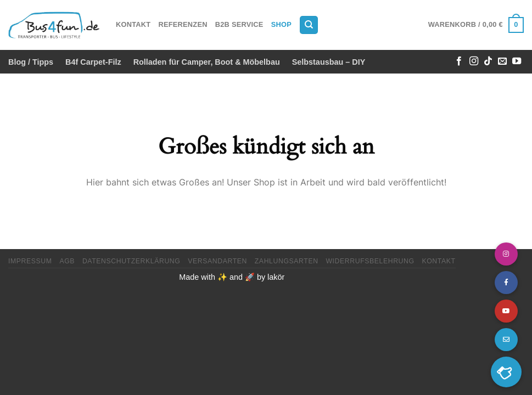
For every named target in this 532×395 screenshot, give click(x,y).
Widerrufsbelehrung (370, 261)
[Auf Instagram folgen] (474, 61)
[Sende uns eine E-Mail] (502, 61)
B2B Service (239, 24)
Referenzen (183, 24)
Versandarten (217, 261)
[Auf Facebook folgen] (459, 61)
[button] (506, 372)
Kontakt (133, 24)
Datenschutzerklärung (131, 261)
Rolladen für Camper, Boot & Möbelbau (207, 62)
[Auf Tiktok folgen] (488, 61)
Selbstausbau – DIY (329, 62)
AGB (67, 261)
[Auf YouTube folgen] (517, 61)
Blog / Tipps (31, 62)
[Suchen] (309, 25)
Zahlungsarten (287, 261)
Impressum (30, 261)
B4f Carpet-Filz (93, 62)
